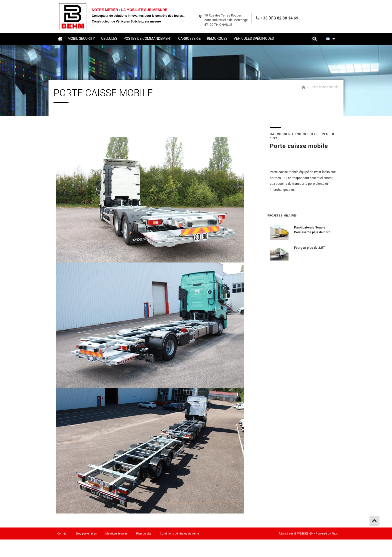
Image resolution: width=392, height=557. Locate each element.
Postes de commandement (148, 38)
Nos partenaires (87, 534)
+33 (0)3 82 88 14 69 (279, 17)
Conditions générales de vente (180, 534)
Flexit (335, 534)
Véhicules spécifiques (254, 38)
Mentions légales (117, 534)
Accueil (60, 38)
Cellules (109, 38)
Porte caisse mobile (324, 86)
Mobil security (81, 38)
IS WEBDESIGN (304, 534)
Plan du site (144, 534)
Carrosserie (189, 38)
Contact (62, 534)
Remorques (217, 38)
